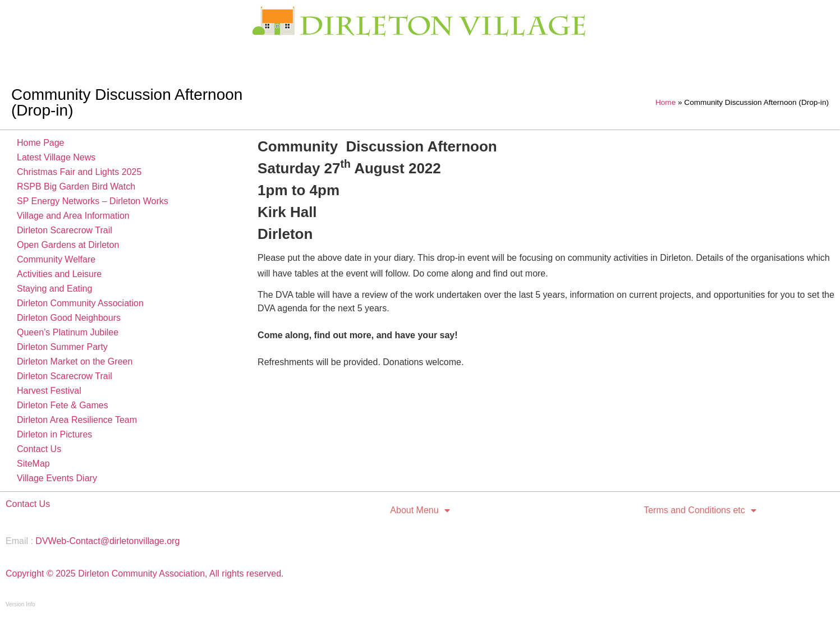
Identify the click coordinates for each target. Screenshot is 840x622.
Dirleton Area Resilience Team (77, 420)
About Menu (420, 510)
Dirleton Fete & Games (63, 405)
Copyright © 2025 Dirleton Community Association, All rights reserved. (145, 573)
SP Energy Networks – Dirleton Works (93, 201)
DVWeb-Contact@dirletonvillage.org (107, 541)
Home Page (41, 143)
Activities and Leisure (59, 274)
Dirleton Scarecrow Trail (65, 230)
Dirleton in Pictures (54, 434)
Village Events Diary (57, 478)
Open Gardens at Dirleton (68, 245)
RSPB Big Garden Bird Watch (76, 186)
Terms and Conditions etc (700, 510)
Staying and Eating (54, 289)
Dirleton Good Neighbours (69, 318)
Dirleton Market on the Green (75, 361)
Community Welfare (56, 259)
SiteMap (33, 464)
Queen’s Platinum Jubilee (68, 332)
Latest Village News (56, 157)
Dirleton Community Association (80, 303)
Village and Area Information (73, 216)
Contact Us (39, 449)
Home (665, 102)
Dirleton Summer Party (62, 347)
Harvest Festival (49, 391)
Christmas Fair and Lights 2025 (79, 172)
